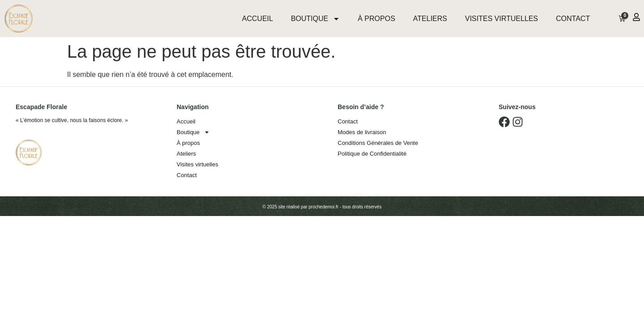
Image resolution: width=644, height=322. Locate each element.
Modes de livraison (362, 132)
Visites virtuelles (502, 19)
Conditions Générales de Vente (378, 143)
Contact (573, 19)
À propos (377, 19)
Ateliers (430, 19)
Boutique (315, 19)
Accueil (257, 19)
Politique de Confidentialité (372, 154)
